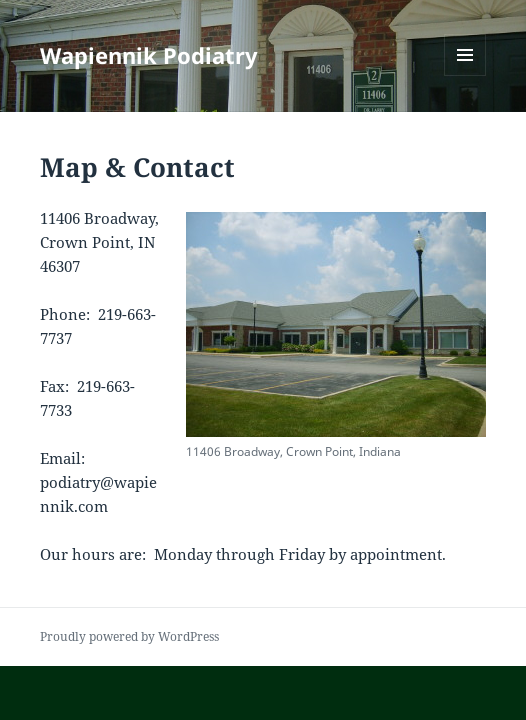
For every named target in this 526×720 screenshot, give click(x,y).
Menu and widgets (465, 75)
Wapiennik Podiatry (149, 55)
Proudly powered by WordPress (129, 636)
